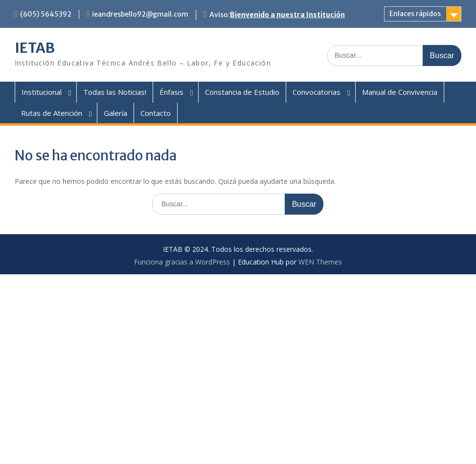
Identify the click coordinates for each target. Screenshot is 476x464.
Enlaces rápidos (415, 14)
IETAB (35, 48)
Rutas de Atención (52, 113)
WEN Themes (320, 262)
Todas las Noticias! (115, 92)
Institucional (42, 92)
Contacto (156, 113)
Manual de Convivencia (400, 92)
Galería (115, 113)
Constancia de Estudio (242, 92)
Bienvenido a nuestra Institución (287, 15)
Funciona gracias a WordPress (182, 262)
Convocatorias (317, 92)
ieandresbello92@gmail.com (140, 14)
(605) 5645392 (46, 14)
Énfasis (171, 92)
